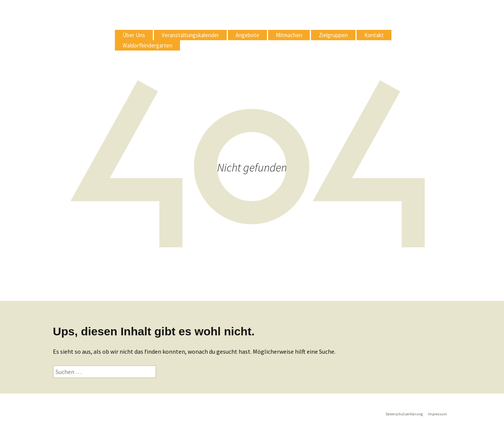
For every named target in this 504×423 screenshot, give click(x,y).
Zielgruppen (333, 35)
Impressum (437, 414)
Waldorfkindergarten (147, 45)
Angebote (247, 35)
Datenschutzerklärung (404, 414)
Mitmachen (289, 35)
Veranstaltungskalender (190, 35)
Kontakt (374, 35)
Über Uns (134, 35)
